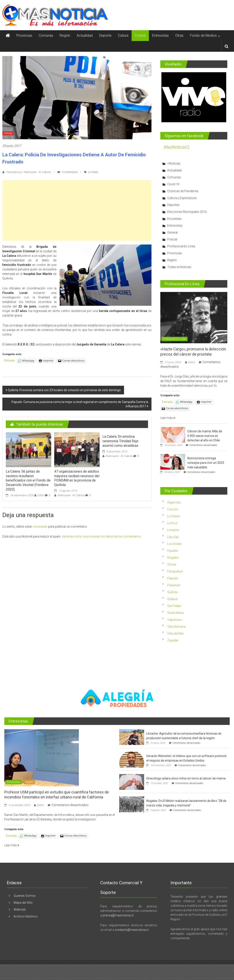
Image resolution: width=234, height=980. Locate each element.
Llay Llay (173, 537)
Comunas (46, 35)
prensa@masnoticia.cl (118, 915)
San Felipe (174, 606)
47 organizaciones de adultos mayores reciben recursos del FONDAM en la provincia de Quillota (77, 478)
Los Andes (174, 544)
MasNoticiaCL (177, 147)
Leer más (168, 418)
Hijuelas (173, 551)
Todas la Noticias (179, 267)
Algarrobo (174, 502)
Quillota (172, 592)
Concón (173, 509)
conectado (40, 527)
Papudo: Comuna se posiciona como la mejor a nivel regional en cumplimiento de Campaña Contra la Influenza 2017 (80, 404)
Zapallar (173, 640)
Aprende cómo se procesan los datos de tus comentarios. (102, 536)
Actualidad (85, 35)
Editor (41, 495)
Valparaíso (175, 620)
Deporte (105, 35)
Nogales (173, 558)
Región (65, 35)
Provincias (24, 35)
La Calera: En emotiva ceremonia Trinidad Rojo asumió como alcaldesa (120, 441)
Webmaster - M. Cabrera (71, 495)
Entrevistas (160, 35)
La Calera (93, 172)
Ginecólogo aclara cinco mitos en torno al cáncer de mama (186, 778)
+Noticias (174, 163)
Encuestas (174, 219)
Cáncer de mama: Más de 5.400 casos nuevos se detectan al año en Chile (205, 436)
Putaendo (174, 585)
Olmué (172, 564)
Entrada (9, 361)
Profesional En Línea (181, 246)
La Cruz (172, 523)
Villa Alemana (176, 627)
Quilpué (172, 599)
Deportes (173, 205)
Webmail (20, 909)
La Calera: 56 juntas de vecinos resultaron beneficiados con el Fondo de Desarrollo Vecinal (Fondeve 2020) (28, 480)
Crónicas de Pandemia (183, 191)
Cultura (123, 35)
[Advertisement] (77, 210)
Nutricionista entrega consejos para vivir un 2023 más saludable (206, 463)
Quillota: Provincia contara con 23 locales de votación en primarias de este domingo (64, 390)
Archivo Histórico (26, 916)
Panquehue (175, 571)
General (172, 232)
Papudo (173, 578)
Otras (179, 35)
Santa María (175, 613)
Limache (173, 530)
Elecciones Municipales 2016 (187, 212)
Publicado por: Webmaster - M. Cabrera (28, 172)
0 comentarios (68, 172)
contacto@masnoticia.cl (132, 930)
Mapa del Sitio (23, 903)
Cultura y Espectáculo (182, 198)
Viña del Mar (176, 633)
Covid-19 (173, 184)
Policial (140, 35)
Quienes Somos (25, 896)
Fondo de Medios (203, 35)
